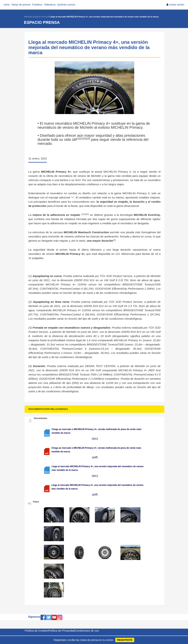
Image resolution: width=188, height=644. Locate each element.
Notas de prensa (21, 5)
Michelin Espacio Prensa (36, 17)
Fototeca (37, 5)
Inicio (7, 5)
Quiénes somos (66, 5)
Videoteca (50, 5)
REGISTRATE (125, 640)
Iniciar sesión (177, 5)
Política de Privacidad (62, 631)
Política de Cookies (37, 631)
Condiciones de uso (87, 631)
